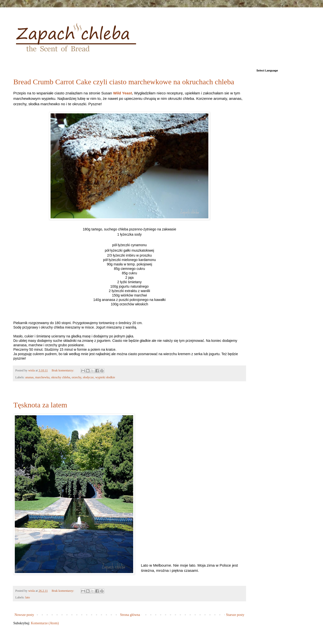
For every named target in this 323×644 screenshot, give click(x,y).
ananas (29, 377)
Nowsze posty (24, 615)
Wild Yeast (123, 93)
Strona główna (130, 615)
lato (27, 597)
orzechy (77, 377)
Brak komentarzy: (63, 370)
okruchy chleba (61, 377)
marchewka (42, 377)
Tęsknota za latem (40, 405)
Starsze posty (235, 615)
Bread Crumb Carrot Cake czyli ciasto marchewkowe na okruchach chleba (124, 82)
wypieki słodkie (105, 377)
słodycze (88, 377)
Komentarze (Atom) (45, 623)
